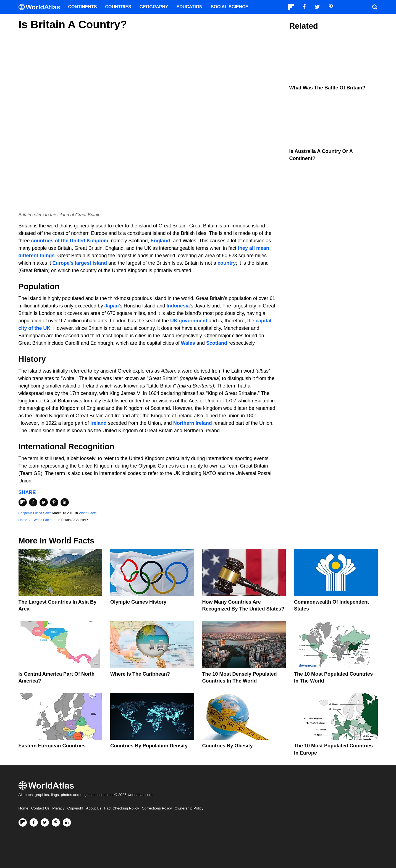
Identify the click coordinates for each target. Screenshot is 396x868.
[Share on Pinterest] (54, 502)
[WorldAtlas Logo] (41, 7)
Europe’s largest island (80, 263)
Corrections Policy (157, 808)
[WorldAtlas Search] (375, 7)
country (227, 263)
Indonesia (178, 306)
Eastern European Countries (52, 746)
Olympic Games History (138, 602)
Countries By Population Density (149, 746)
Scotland (217, 343)
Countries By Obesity (228, 746)
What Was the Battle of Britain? (327, 88)
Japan (112, 306)
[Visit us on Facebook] (34, 822)
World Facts (88, 513)
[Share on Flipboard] (23, 502)
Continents (83, 7)
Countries (118, 7)
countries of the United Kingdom (70, 241)
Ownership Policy (189, 808)
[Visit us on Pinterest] (56, 822)
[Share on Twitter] (44, 502)
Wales (188, 343)
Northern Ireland (193, 423)
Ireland (99, 423)
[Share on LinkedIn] (65, 502)
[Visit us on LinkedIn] (67, 822)
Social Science (230, 7)
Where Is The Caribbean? (140, 674)
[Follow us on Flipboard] (23, 822)
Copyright (75, 808)
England (160, 241)
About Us (94, 808)
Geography (154, 7)
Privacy (58, 808)
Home (23, 808)
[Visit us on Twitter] (45, 822)
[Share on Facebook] (33, 502)
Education (190, 7)
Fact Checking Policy (122, 808)
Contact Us (40, 808)
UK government (189, 321)
